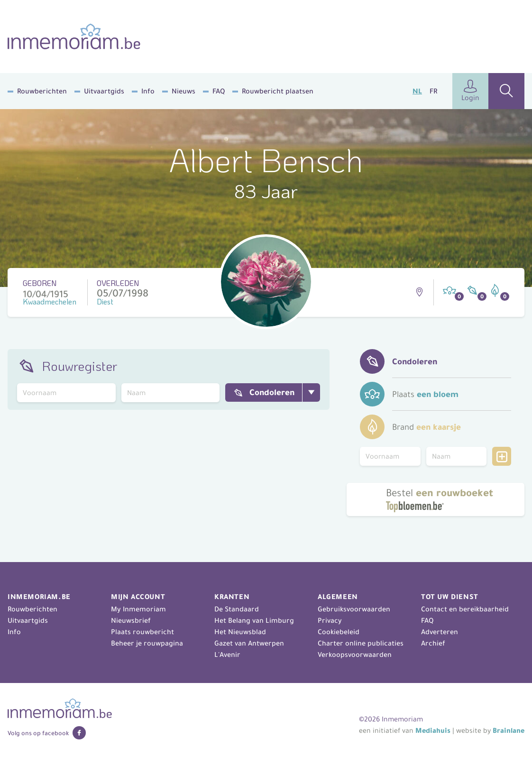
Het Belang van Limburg (254, 620)
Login (470, 91)
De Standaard (237, 609)
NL (417, 91)
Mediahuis (433, 730)
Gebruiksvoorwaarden (354, 609)
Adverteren (440, 632)
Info (148, 91)
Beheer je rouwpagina (147, 643)
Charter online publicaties (361, 643)
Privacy (330, 620)
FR (433, 91)
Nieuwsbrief (131, 620)
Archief (433, 643)
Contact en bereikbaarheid (465, 609)
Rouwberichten (42, 91)
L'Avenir (227, 655)
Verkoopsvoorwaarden (355, 655)
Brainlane (509, 730)
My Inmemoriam (138, 609)
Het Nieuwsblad (240, 632)
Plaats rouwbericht (142, 632)
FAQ (219, 91)
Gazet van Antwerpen (249, 643)
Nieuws (183, 91)
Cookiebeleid (339, 632)
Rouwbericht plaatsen (278, 91)
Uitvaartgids (104, 91)
